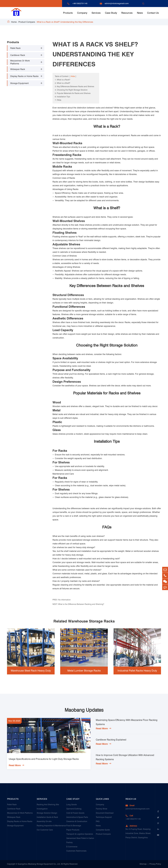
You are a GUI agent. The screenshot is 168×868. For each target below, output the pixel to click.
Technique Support (104, 817)
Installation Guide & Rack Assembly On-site (47, 819)
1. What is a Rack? (62, 80)
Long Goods (72, 805)
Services (96, 13)
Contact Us (153, 13)
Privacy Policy (155, 864)
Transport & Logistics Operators (80, 834)
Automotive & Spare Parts (77, 817)
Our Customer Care (45, 830)
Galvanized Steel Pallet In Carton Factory (80, 840)
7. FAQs (58, 100)
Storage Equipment (19, 83)
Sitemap (143, 864)
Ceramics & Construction (77, 821)
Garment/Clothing (74, 809)
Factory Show (102, 809)
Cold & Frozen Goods (75, 813)
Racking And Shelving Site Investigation (48, 807)
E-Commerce (72, 847)
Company (82, 13)
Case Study (111, 13)
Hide (73, 76)
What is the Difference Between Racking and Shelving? (81, 604)
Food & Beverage (74, 826)
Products (68, 13)
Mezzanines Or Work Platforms (20, 62)
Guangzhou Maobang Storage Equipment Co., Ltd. (39, 864)
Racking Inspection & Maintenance (51, 826)
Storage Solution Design (47, 813)
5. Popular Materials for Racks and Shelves (73, 93)
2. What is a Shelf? (62, 83)
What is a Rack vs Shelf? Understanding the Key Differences (65, 22)
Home (14, 22)
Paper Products (73, 830)
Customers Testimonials (76, 851)
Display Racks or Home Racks (24, 76)
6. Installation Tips (62, 97)
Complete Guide (103, 830)
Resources (127, 13)
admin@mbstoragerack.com (117, 3)
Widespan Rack (18, 69)
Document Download (105, 813)
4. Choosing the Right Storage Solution (71, 90)
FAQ (98, 821)
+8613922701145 (80, 3)
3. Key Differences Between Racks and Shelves (74, 86)
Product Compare (27, 22)
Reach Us (131, 799)
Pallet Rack (15, 48)
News (140, 13)
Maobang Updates (84, 710)
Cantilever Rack (18, 55)
